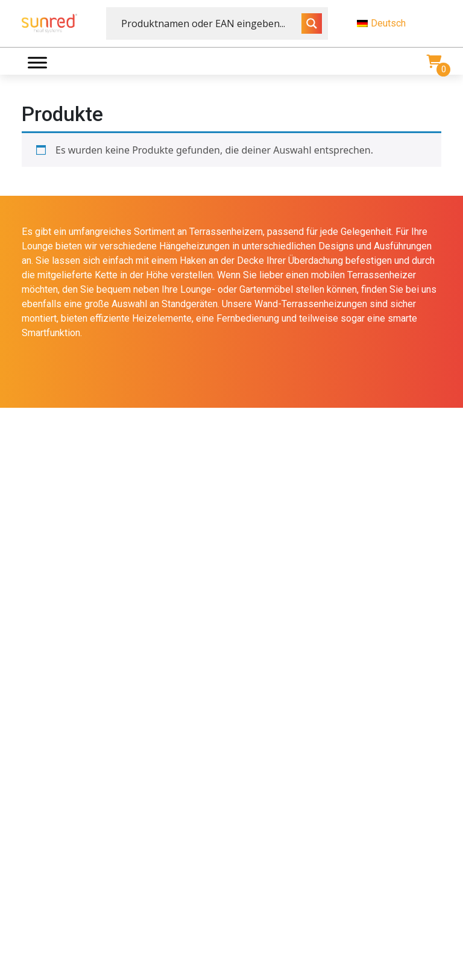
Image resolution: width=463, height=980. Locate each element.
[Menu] (37, 62)
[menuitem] (399, 23)
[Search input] (210, 23)
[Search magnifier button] (312, 23)
